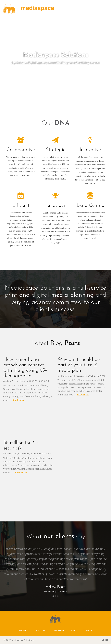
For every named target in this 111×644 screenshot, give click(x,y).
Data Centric (90, 206)
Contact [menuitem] (87, 630)
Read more (18, 400)
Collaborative (21, 150)
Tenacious (55, 206)
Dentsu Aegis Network (56, 591)
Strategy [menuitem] (59, 630)
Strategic (55, 150)
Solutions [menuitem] (42, 630)
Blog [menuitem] (73, 630)
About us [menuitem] (24, 630)
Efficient (21, 206)
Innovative (90, 150)
